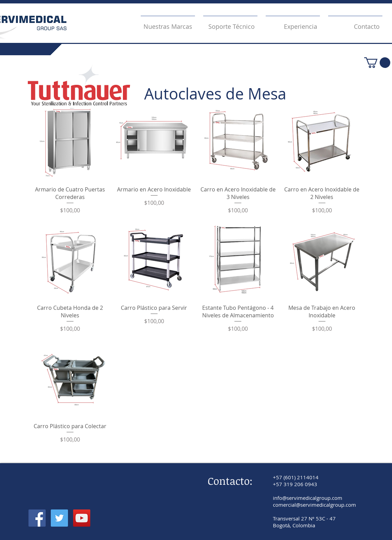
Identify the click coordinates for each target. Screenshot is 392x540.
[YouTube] (82, 518)
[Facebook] (37, 518)
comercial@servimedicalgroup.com (314, 505)
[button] (377, 63)
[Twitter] (59, 518)
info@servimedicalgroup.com (308, 498)
